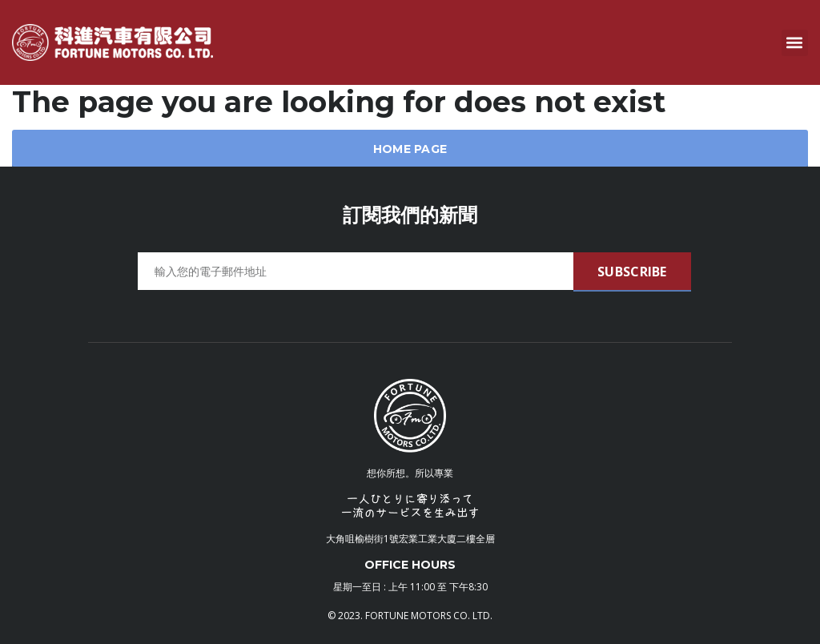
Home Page (410, 149)
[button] (795, 43)
